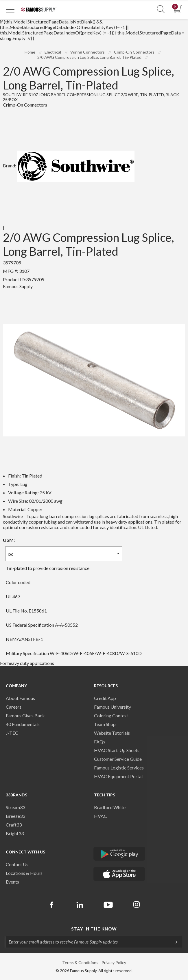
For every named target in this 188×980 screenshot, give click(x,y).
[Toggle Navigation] (10, 9)
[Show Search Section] (161, 9)
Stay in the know (94, 929)
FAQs (100, 742)
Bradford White (110, 807)
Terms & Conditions (80, 962)
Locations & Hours (24, 873)
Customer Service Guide (118, 759)
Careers (14, 707)
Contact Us (17, 864)
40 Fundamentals (23, 724)
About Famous (20, 698)
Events (12, 882)
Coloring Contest (111, 715)
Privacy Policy (114, 962)
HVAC (101, 816)
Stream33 (15, 807)
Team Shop (105, 724)
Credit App (105, 698)
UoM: (9, 540)
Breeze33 (15, 816)
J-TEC (12, 733)
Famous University (113, 707)
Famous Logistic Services (119, 768)
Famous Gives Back (25, 715)
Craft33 (14, 825)
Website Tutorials (112, 733)
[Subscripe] (174, 942)
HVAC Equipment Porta (118, 776)
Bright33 (15, 833)
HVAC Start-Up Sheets (117, 750)
